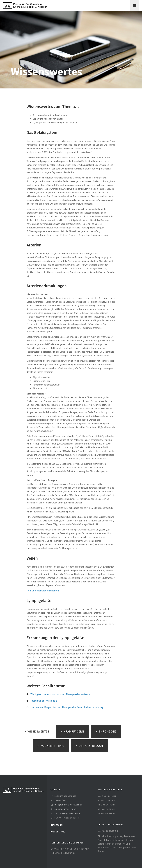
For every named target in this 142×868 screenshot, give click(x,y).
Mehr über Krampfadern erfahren (43, 591)
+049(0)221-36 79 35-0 (70, 813)
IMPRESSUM (57, 825)
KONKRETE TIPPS (50, 746)
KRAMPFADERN (72, 731)
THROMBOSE (105, 731)
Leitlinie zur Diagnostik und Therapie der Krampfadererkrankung (67, 707)
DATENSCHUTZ (58, 832)
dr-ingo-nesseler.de (65, 809)
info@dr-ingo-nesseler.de (69, 805)
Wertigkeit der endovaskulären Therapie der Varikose (60, 694)
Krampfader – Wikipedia (44, 701)
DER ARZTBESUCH (89, 746)
